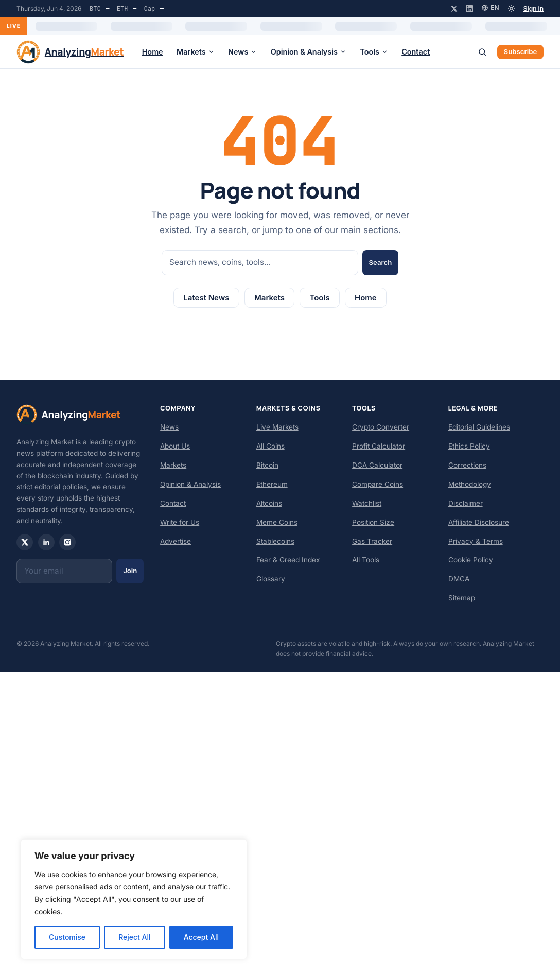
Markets (196, 52)
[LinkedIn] (469, 9)
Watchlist (367, 503)
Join (130, 571)
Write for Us (180, 522)
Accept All (201, 937)
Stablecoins (275, 541)
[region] (134, 899)
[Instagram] (67, 542)
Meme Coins (277, 522)
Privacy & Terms (476, 541)
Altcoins (269, 503)
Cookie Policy (471, 560)
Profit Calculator (379, 446)
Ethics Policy (469, 446)
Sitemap (462, 598)
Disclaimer (466, 503)
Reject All (134, 937)
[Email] (64, 571)
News (242, 52)
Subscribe (521, 51)
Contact (416, 52)
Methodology (470, 484)
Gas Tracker (372, 541)
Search (380, 262)
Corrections (467, 465)
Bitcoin (267, 465)
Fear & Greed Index (288, 560)
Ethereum (272, 484)
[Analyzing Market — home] (70, 52)
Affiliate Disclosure (479, 522)
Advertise (176, 541)
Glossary (271, 579)
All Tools (366, 560)
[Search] (482, 52)
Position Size (373, 522)
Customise (67, 937)
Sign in (533, 8)
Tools (374, 52)
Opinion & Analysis (309, 52)
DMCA (459, 579)
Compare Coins (378, 484)
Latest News (206, 298)
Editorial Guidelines (479, 427)
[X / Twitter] (454, 9)
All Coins (270, 446)
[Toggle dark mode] (511, 8)
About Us (175, 446)
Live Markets (277, 427)
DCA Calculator (377, 465)
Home (153, 52)
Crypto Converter (381, 427)
